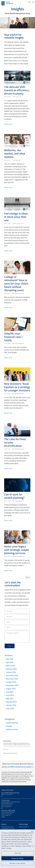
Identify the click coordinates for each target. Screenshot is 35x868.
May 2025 (10, 699)
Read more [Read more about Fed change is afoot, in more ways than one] (8, 251)
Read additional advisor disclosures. (10, 753)
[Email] (17, 622)
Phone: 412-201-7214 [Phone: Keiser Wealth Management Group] (7, 794)
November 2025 (12, 679)
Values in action (12, 729)
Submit (10, 646)
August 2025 (11, 689)
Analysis (9, 726)
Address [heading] (4, 824)
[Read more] (6, 749)
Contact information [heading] (7, 790)
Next (28, 577)
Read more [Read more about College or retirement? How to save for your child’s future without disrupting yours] (8, 307)
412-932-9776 (7, 807)
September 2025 (12, 685)
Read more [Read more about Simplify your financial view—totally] (8, 358)
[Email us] (2, 796)
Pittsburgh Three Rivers (7, 827)
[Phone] (17, 628)
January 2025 (11, 705)
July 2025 (10, 692)
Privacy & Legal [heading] (23, 824)
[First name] (17, 611)
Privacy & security (23, 827)
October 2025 (11, 682)
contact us (16, 61)
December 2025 (12, 676)
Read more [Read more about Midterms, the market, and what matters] (8, 187)
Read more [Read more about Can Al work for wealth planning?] (8, 520)
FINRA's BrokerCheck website (21, 767)
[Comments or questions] (17, 637)
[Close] (32, 831)
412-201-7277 (9, 814)
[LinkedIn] (4, 817)
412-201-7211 (9, 805)
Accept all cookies (17, 858)
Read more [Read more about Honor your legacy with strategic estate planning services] (8, 570)
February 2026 (11, 669)
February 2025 (11, 702)
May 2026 (10, 659)
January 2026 (11, 672)
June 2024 (10, 708)
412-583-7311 (7, 815)
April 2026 (10, 662)
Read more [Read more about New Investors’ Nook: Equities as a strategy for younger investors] (8, 413)
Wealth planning (12, 723)
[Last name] (17, 617)
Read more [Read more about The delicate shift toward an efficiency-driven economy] (8, 124)
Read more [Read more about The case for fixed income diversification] (8, 468)
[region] (17, 849)
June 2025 (10, 695)
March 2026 (10, 666)
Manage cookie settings (18, 863)
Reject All (18, 853)
